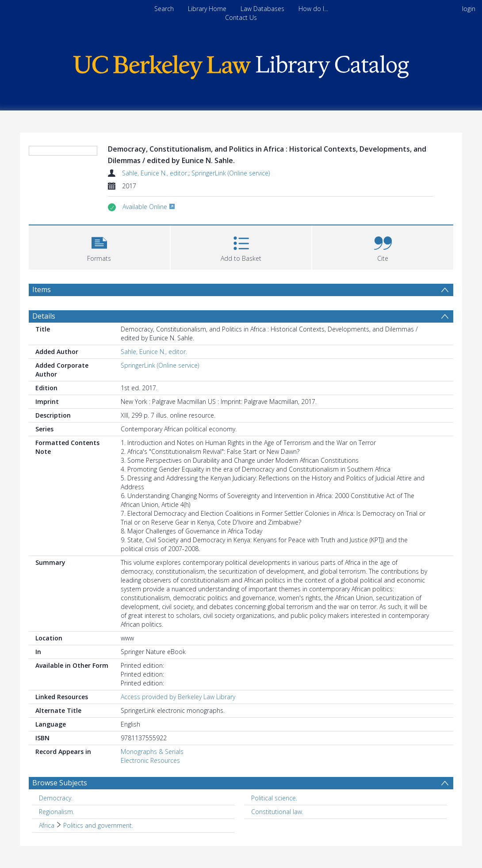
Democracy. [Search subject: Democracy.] (56, 798)
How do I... (313, 9)
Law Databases (262, 9)
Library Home (207, 9)
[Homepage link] (241, 65)
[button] (99, 246)
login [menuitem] (469, 9)
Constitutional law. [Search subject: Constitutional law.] (277, 812)
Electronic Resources (150, 760)
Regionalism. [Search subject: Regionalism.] (57, 812)
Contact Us (241, 17)
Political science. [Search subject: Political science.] (274, 798)
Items (42, 289)
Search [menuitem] (164, 9)
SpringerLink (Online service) (231, 173)
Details (44, 316)
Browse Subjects (60, 783)
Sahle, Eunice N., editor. (155, 173)
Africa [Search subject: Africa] (47, 825)
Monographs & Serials (152, 752)
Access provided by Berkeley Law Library (178, 697)
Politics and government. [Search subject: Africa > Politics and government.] (98, 825)
